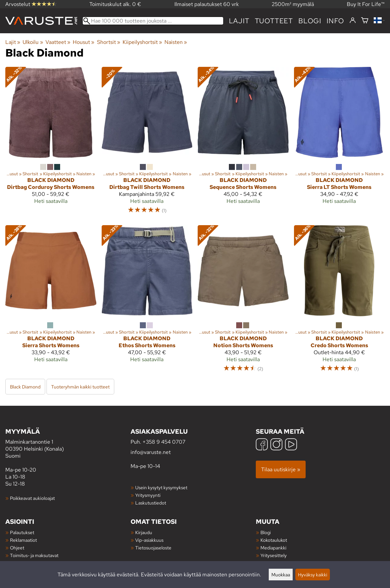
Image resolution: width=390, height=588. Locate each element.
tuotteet (274, 21)
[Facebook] (262, 445)
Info (335, 21)
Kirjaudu (144, 532)
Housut (84, 42)
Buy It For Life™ (366, 4)
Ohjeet (17, 548)
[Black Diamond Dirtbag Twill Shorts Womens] (147, 143)
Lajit (239, 21)
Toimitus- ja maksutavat (34, 555)
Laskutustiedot (151, 503)
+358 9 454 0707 (164, 442)
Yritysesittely (274, 555)
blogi (310, 21)
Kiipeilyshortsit (142, 42)
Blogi (266, 532)
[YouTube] (291, 445)
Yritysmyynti (148, 495)
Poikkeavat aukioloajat (32, 498)
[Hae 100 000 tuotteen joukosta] (153, 21)
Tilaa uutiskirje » (281, 469)
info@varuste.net (151, 452)
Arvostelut (31, 4)
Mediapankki (273, 548)
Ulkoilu (33, 42)
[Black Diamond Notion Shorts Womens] (243, 302)
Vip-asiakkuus (149, 540)
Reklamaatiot (23, 540)
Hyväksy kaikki (313, 575)
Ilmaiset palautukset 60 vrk (207, 4)
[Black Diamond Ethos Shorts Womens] (147, 302)
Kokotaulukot (274, 540)
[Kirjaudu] (353, 21)
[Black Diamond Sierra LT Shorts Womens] (340, 143)
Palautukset (22, 532)
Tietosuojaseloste (153, 548)
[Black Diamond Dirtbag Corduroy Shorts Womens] (51, 143)
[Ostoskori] (365, 21)
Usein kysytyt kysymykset (161, 487)
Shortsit (109, 42)
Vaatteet (58, 42)
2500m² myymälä (293, 4)
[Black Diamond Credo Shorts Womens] (340, 302)
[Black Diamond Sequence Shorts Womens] (243, 143)
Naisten (176, 42)
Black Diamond (25, 387)
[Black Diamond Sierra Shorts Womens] (51, 302)
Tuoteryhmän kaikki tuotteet (80, 387)
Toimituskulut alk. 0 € (115, 4)
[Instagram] (276, 445)
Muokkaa (281, 575)
